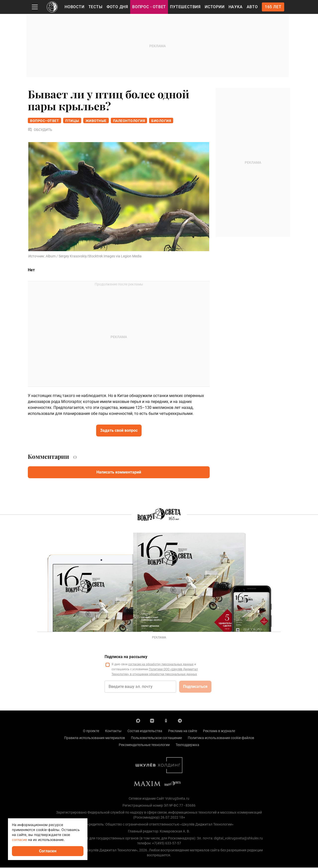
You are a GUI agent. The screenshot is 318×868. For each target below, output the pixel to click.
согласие (20, 840)
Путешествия (185, 7)
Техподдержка (187, 745)
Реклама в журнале (219, 731)
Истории (215, 7)
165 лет (273, 7)
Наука (236, 7)
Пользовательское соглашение (156, 738)
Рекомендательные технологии (144, 745)
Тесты (96, 7)
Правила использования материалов (95, 738)
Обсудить (40, 130)
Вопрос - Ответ (149, 7)
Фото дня (117, 7)
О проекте (91, 731)
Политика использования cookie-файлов (221, 738)
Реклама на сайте (183, 731)
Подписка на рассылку (126, 657)
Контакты (113, 731)
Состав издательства (145, 731)
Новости (75, 7)
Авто (252, 7)
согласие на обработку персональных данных (161, 665)
